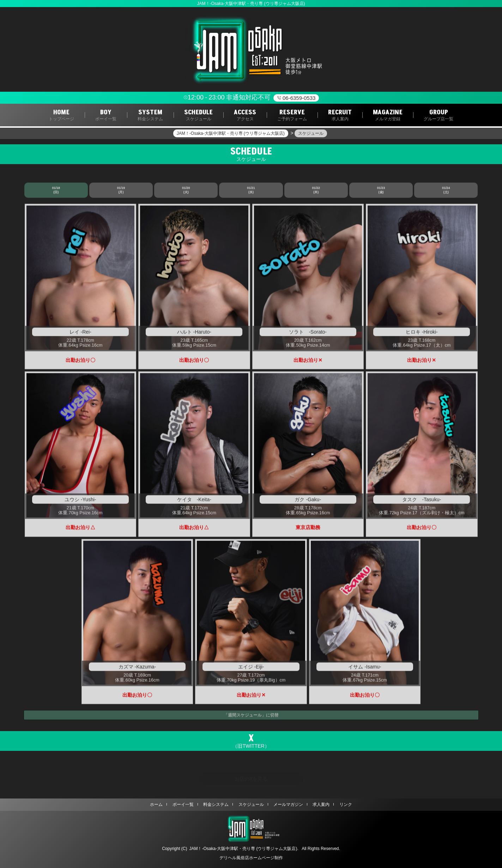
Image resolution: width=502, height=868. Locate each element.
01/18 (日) (56, 192)
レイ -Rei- (80, 333)
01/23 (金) (381, 192)
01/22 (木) (316, 192)
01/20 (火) (186, 192)
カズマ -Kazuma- (137, 669)
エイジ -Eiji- (251, 669)
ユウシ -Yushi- (80, 501)
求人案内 (321, 804)
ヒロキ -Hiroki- (422, 333)
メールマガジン (288, 804)
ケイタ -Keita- (194, 501)
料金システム (216, 804)
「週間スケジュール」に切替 (251, 717)
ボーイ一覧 (183, 804)
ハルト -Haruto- (194, 333)
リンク (346, 804)
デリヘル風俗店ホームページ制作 (251, 858)
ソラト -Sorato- (308, 333)
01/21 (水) (251, 192)
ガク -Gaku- (308, 501)
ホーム (156, 804)
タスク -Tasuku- (422, 501)
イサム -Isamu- (365, 669)
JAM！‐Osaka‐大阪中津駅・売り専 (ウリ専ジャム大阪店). (244, 849)
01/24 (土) (446, 192)
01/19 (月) (121, 192)
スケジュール (251, 804)
